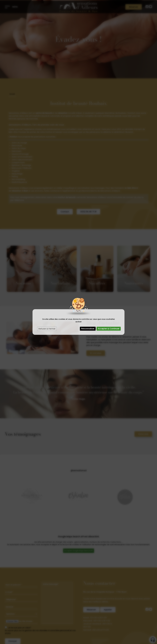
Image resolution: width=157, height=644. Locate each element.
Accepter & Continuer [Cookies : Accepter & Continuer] (109, 329)
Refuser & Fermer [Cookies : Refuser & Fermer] (47, 329)
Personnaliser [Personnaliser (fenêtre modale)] (88, 329)
